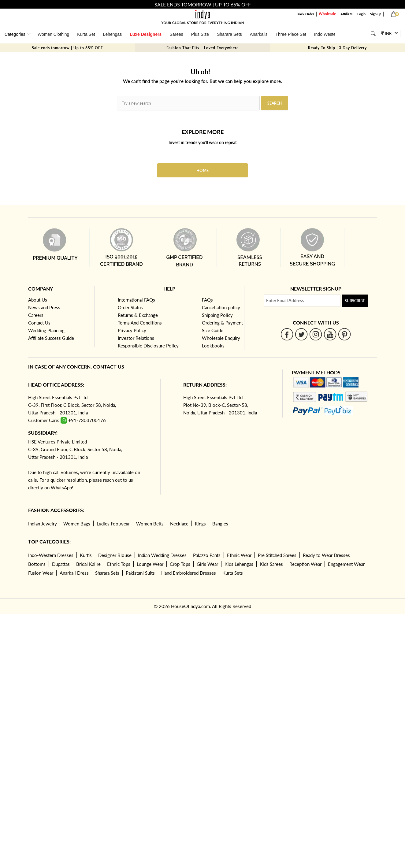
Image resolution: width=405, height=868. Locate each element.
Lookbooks (213, 346)
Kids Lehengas (239, 564)
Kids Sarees (271, 564)
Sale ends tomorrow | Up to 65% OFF (67, 48)
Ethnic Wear (239, 555)
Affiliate (347, 14)
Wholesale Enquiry (221, 338)
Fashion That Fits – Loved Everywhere (202, 48)
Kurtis (86, 555)
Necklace (179, 524)
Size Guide (213, 330)
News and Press (44, 307)
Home (202, 170)
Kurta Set (86, 34)
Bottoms (37, 564)
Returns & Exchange (138, 315)
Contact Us (39, 323)
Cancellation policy (221, 307)
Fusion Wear (41, 573)
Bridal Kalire (88, 564)
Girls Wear (207, 564)
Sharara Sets (229, 34)
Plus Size (200, 34)
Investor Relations (136, 338)
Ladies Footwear (113, 524)
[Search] (373, 33)
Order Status (130, 307)
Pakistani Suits (140, 573)
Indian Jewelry (43, 524)
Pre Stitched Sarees (277, 555)
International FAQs (136, 300)
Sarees (176, 34)
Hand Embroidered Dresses (189, 573)
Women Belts (150, 524)
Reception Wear (305, 564)
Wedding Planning (46, 330)
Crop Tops (180, 564)
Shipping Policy (217, 315)
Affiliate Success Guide (51, 338)
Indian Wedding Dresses (162, 555)
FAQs (207, 300)
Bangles (220, 524)
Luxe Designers (146, 34)
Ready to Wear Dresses (326, 555)
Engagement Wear (346, 564)
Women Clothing (53, 34)
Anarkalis (259, 34)
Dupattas (61, 564)
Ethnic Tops (119, 564)
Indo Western (327, 34)
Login (361, 14)
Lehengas (113, 34)
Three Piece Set (291, 34)
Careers (36, 315)
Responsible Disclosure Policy (148, 346)
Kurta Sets (233, 573)
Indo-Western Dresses (51, 555)
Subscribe (355, 301)
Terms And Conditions (140, 323)
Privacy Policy (132, 330)
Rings (200, 524)
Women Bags (77, 524)
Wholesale (327, 14)
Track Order (305, 14)
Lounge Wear (150, 564)
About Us (38, 300)
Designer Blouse (115, 555)
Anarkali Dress (74, 573)
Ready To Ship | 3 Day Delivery (337, 48)
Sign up (376, 14)
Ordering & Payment (222, 323)
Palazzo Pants (207, 555)
